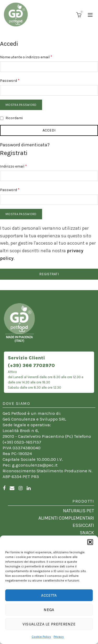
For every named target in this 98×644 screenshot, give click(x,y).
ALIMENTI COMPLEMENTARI (66, 518)
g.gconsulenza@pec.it (35, 465)
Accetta (49, 595)
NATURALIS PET (79, 511)
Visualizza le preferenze (49, 624)
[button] (90, 542)
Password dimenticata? (25, 145)
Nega (49, 610)
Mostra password (21, 105)
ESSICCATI (83, 525)
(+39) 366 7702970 (31, 365)
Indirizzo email (21, 166)
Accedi (49, 130)
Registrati (49, 274)
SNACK (87, 533)
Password (18, 80)
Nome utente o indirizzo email (34, 56)
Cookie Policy (41, 637)
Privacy (59, 637)
